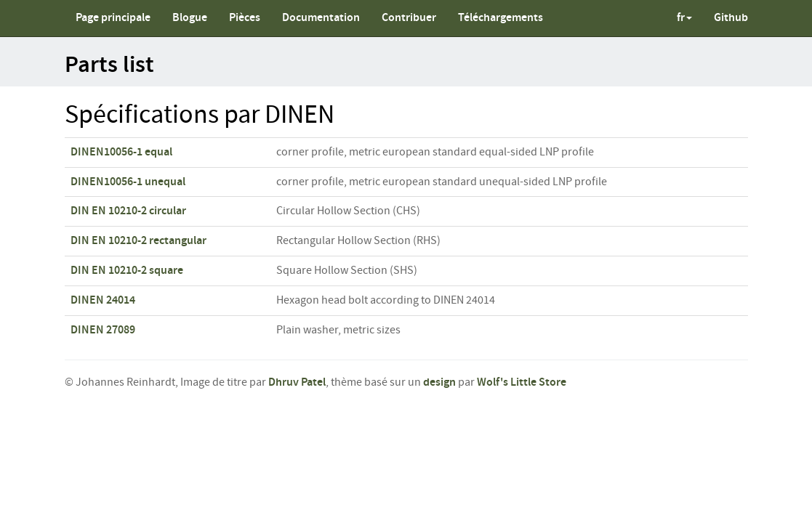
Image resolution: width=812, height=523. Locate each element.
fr (684, 18)
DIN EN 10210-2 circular (128, 211)
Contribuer (409, 18)
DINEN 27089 (103, 330)
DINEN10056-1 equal (121, 152)
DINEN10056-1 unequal (128, 182)
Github (731, 18)
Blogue (190, 18)
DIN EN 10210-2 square (127, 271)
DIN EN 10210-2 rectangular (138, 241)
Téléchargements (501, 18)
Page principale (113, 18)
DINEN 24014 (103, 300)
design (439, 382)
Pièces (245, 18)
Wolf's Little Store (522, 382)
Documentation (321, 18)
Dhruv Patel (297, 382)
